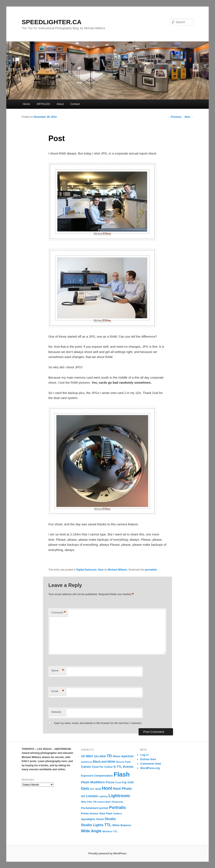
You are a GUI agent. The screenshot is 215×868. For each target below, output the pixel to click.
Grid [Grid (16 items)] (98, 789)
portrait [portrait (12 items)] (104, 808)
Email (58, 691)
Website (56, 712)
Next (189, 117)
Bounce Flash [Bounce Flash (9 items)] (123, 762)
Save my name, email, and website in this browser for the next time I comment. (98, 723)
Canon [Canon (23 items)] (86, 767)
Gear (101, 570)
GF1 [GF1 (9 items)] (92, 789)
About (60, 104)
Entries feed (148, 759)
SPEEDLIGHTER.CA (52, 22)
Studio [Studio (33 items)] (110, 819)
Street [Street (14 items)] (100, 819)
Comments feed (151, 764)
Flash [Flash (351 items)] (122, 774)
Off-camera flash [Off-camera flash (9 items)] (102, 802)
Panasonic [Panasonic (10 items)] (118, 802)
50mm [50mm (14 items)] (117, 756)
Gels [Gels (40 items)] (85, 789)
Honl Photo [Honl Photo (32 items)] (122, 789)
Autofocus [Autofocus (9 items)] (87, 762)
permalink (151, 570)
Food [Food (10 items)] (118, 782)
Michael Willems (117, 570)
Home (26, 104)
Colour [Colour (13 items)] (109, 767)
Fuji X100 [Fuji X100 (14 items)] (128, 782)
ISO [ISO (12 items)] (83, 796)
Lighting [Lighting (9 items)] (103, 796)
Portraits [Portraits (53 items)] (117, 807)
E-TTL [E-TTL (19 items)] (118, 767)
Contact (75, 104)
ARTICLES (43, 104)
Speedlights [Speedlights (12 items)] (88, 819)
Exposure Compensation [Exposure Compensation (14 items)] (97, 776)
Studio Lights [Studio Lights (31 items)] (92, 825)
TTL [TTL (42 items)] (108, 825)
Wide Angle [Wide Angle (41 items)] (91, 831)
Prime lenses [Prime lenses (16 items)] (90, 813)
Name (58, 671)
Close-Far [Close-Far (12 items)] (98, 767)
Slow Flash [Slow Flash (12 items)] (106, 814)
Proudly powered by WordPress (107, 853)
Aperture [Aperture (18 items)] (127, 756)
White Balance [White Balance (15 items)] (122, 825)
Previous (174, 117)
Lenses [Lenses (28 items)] (92, 796)
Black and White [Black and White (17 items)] (104, 762)
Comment (58, 613)
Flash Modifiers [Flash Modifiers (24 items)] (93, 782)
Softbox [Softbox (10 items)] (117, 814)
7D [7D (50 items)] (109, 756)
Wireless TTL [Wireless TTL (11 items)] (110, 831)
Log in (144, 755)
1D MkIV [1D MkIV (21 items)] (87, 756)
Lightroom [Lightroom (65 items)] (119, 796)
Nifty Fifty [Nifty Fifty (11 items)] (87, 802)
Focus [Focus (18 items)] (110, 782)
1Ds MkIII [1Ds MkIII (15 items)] (100, 756)
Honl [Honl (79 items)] (107, 788)
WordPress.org (150, 768)
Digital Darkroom (86, 570)
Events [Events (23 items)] (128, 767)
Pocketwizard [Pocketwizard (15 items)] (90, 808)
